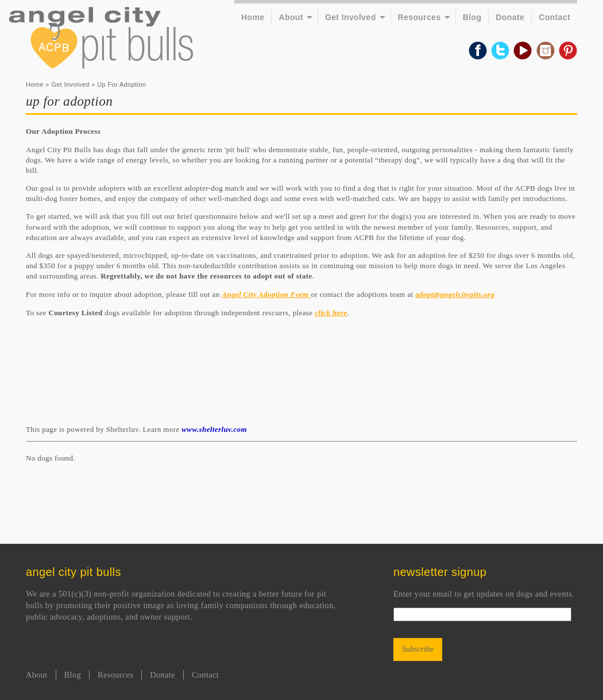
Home (253, 17)
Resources (420, 17)
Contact (554, 17)
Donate (510, 17)
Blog (472, 17)
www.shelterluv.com (214, 429)
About (291, 17)
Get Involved (351, 17)
